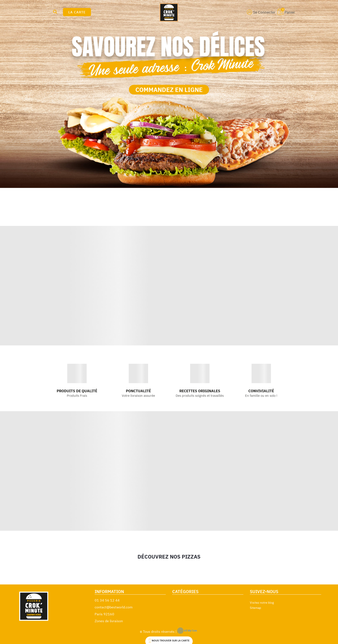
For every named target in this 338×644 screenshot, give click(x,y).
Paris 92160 (104, 614)
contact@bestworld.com (114, 607)
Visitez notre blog (262, 603)
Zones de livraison (109, 621)
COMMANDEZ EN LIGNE (169, 90)
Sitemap (255, 608)
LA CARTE (77, 12)
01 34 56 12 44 (107, 600)
